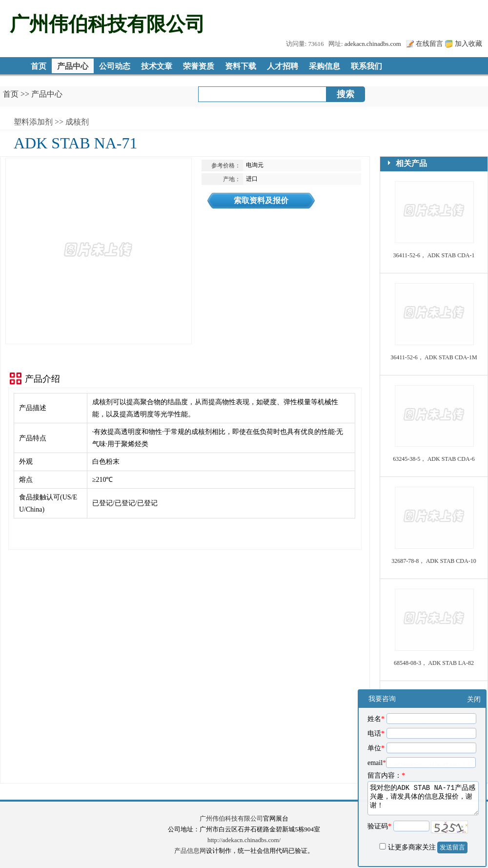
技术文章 (157, 66)
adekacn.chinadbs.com (373, 44)
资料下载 (241, 66)
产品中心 (73, 66)
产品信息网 (190, 851)
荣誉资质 (199, 66)
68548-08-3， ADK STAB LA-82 (434, 663)
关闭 (474, 699)
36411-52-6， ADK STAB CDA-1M (434, 357)
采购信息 (325, 66)
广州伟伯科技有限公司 (231, 819)
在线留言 (429, 43)
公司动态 (115, 66)
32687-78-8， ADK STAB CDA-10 (434, 561)
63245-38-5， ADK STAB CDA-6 (434, 459)
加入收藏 (468, 43)
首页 (39, 66)
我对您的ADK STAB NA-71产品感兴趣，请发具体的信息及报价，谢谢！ (423, 798)
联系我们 (366, 66)
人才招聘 (283, 66)
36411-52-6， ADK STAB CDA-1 (434, 255)
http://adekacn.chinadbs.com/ (244, 840)
